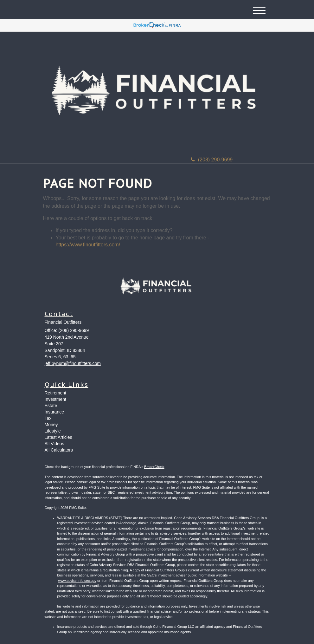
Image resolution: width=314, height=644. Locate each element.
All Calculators (59, 450)
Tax (48, 418)
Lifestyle (53, 431)
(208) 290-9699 (212, 160)
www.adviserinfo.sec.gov (77, 581)
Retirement (55, 393)
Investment (55, 399)
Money (51, 425)
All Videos (54, 444)
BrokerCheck (154, 467)
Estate (51, 406)
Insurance (54, 412)
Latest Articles (58, 437)
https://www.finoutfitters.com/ (88, 245)
